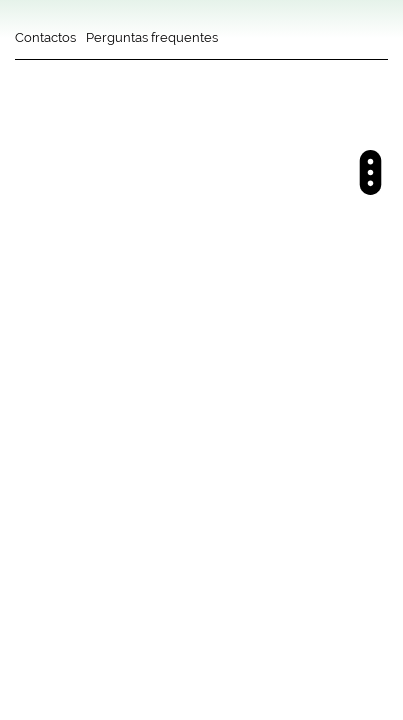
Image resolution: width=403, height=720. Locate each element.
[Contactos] (45, 44)
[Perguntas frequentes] (152, 44)
